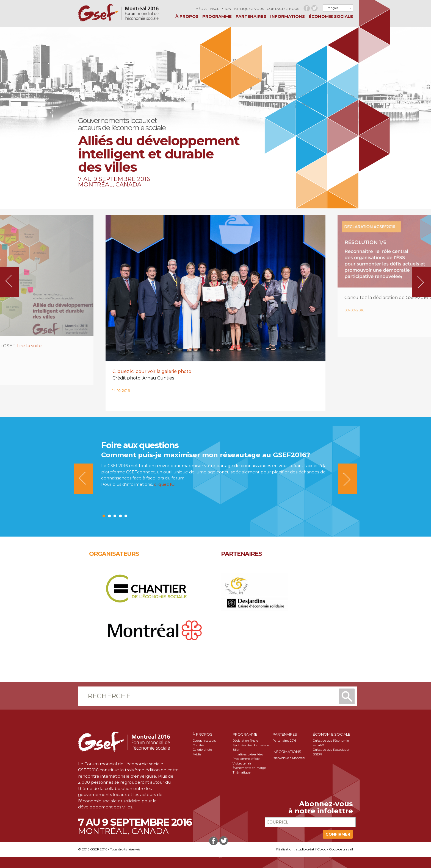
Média (201, 9)
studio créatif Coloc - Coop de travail (324, 849)
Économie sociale (331, 16)
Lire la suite (29, 346)
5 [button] (126, 516)
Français (332, 8)
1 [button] (104, 516)
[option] (215, 313)
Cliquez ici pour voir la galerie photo (152, 371)
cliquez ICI (165, 484)
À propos (187, 16)
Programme (217, 16)
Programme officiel (246, 759)
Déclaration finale (245, 741)
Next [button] (421, 282)
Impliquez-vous (249, 9)
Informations (288, 16)
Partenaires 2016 (284, 741)
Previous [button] (10, 282)
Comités (198, 745)
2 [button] (109, 516)
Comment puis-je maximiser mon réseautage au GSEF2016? (206, 455)
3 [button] (115, 516)
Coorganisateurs (204, 741)
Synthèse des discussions (251, 745)
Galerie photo (202, 750)
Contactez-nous (283, 9)
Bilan (237, 750)
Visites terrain (242, 763)
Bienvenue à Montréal (289, 758)
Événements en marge (249, 768)
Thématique (241, 772)
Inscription (220, 9)
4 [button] (120, 516)
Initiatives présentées (248, 754)
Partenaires (251, 16)
